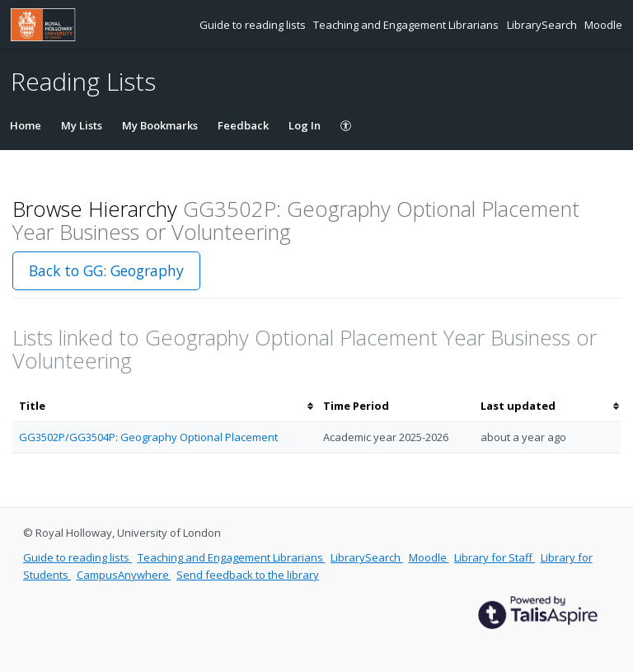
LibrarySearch (543, 25)
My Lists (82, 125)
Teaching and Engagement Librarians (407, 25)
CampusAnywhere (124, 575)
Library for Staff (495, 557)
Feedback (243, 125)
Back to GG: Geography (106, 270)
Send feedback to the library (248, 575)
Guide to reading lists (254, 25)
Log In (305, 125)
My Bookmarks (160, 125)
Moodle (603, 25)
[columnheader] (164, 406)
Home (26, 125)
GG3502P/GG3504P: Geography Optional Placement (148, 437)
